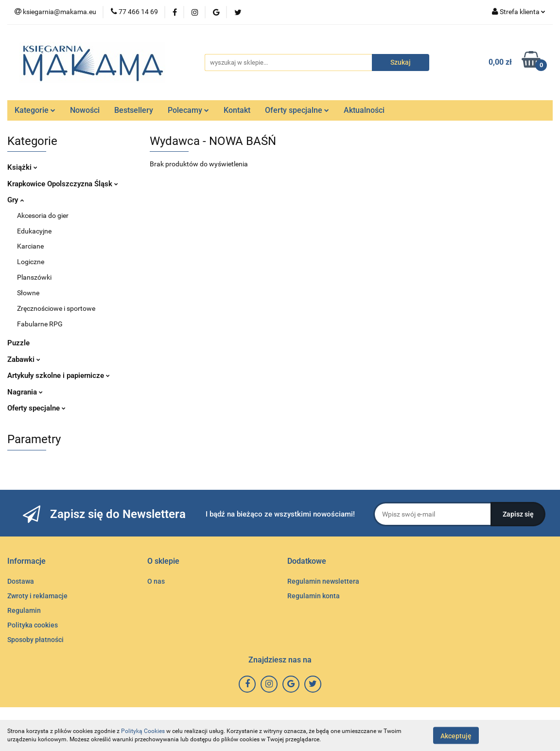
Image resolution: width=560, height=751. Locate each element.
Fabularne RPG (40, 324)
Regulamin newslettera (323, 581)
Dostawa (21, 581)
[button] (26, 562)
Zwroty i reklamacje (37, 596)
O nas (156, 581)
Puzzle (18, 343)
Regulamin (24, 610)
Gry (16, 200)
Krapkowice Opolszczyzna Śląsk (63, 184)
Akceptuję (456, 735)
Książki (22, 167)
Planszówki (34, 277)
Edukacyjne (34, 231)
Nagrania (25, 392)
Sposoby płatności (35, 640)
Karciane (30, 246)
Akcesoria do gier (43, 215)
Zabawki (24, 359)
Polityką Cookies (143, 731)
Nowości (85, 110)
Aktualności (364, 110)
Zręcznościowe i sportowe (56, 308)
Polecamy (188, 110)
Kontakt (237, 110)
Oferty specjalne (297, 110)
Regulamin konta (314, 596)
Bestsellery (134, 110)
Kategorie (35, 110)
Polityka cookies (33, 625)
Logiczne (31, 262)
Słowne (28, 293)
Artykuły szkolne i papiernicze (59, 375)
